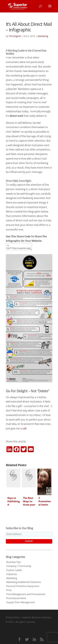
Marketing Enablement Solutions (24, 582)
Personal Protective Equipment (23, 586)
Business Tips (14, 562)
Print (9, 590)
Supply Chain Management (21, 602)
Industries (12, 574)
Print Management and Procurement (26, 594)
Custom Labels (14, 570)
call (24, 428)
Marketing (43, 36)
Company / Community (19, 566)
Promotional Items (16, 598)
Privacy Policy (13, 617)
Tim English (15, 36)
